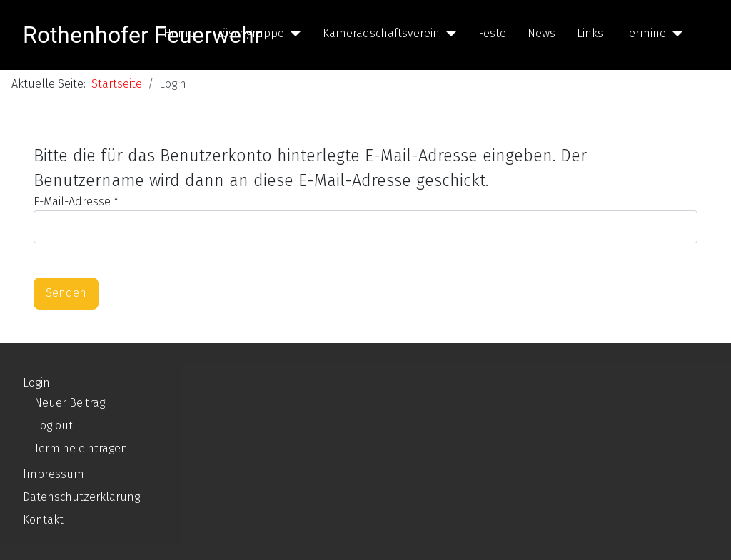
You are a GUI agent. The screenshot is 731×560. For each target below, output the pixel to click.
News (541, 33)
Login (36, 383)
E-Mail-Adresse (76, 202)
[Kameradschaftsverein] (448, 34)
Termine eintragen (81, 448)
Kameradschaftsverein (381, 33)
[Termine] (675, 34)
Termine (645, 33)
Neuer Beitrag (70, 403)
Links (590, 33)
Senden (66, 293)
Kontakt (43, 520)
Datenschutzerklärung (81, 497)
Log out (54, 426)
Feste (492, 33)
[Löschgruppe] (293, 34)
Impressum (54, 474)
